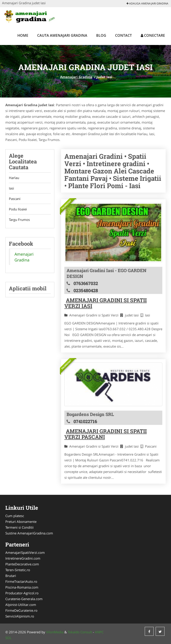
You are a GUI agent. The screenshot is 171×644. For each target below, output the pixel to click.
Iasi (11, 188)
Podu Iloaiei (18, 209)
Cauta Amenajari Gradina (62, 35)
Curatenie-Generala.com (24, 599)
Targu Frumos (19, 220)
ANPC (99, 632)
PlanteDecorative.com (22, 564)
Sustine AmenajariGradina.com (29, 533)
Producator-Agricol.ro (22, 593)
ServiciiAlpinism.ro (20, 616)
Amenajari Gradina (76, 77)
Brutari (11, 576)
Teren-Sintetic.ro (18, 570)
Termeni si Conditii (19, 527)
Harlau (14, 178)
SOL (8, 638)
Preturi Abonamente (21, 522)
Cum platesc (15, 516)
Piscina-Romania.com (22, 587)
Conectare (153, 35)
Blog (101, 35)
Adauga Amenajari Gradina (147, 3)
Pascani (15, 199)
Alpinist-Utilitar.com (21, 605)
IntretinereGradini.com (23, 558)
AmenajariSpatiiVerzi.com (25, 552)
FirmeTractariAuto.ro (21, 581)
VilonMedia (55, 632)
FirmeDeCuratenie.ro (21, 610)
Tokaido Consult (80, 632)
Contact (123, 35)
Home (23, 35)
